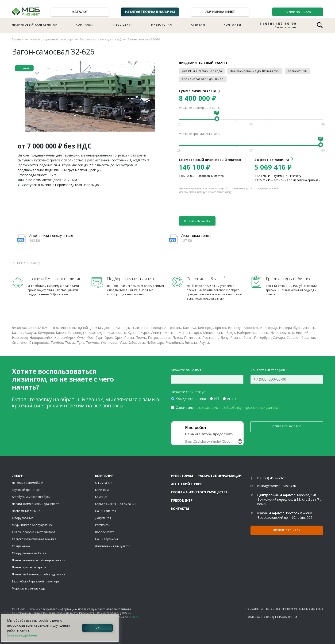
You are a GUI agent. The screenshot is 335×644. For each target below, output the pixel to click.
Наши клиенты (105, 511)
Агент (232, 399)
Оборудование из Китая (29, 553)
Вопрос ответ (104, 532)
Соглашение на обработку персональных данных (284, 609)
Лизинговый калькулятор (35, 25)
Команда (101, 497)
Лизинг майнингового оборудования (39, 574)
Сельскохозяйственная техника (34, 539)
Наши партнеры (106, 539)
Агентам (198, 25)
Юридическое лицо (191, 399)
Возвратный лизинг (26, 511)
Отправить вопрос (287, 426)
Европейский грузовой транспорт (36, 581)
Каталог (80, 12)
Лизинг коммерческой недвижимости (39, 560)
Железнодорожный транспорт (52, 39)
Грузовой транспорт (26, 490)
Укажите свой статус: (188, 392)
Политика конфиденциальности (271, 617)
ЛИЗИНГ (19, 476)
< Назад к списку (27, 263)
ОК (97, 628)
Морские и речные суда (29, 588)
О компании (104, 483)
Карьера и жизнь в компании (116, 504)
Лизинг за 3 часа (298, 12)
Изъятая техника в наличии (150, 12)
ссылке (134, 617)
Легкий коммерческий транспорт (35, 504)
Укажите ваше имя (186, 370)
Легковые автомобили (28, 483)
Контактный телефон (268, 370)
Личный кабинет (220, 12)
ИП (217, 399)
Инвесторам (162, 25)
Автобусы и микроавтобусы (31, 497)
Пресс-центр (122, 25)
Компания (85, 25)
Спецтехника (21, 546)
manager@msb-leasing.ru (277, 486)
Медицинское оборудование (32, 525)
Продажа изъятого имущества (199, 492)
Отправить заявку (197, 221)
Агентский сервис (187, 484)
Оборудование (23, 518)
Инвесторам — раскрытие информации (206, 476)
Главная (18, 39)
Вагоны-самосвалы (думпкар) (100, 39)
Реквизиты (102, 525)
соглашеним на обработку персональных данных (238, 408)
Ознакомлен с (227, 408)
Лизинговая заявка (196, 236)
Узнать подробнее (22, 635)
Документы (103, 518)
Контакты (232, 25)
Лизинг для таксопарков (29, 567)
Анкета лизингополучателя (51, 236)
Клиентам (102, 490)
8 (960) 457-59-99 (278, 24)
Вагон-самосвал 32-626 (144, 39)
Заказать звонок (286, 27)
